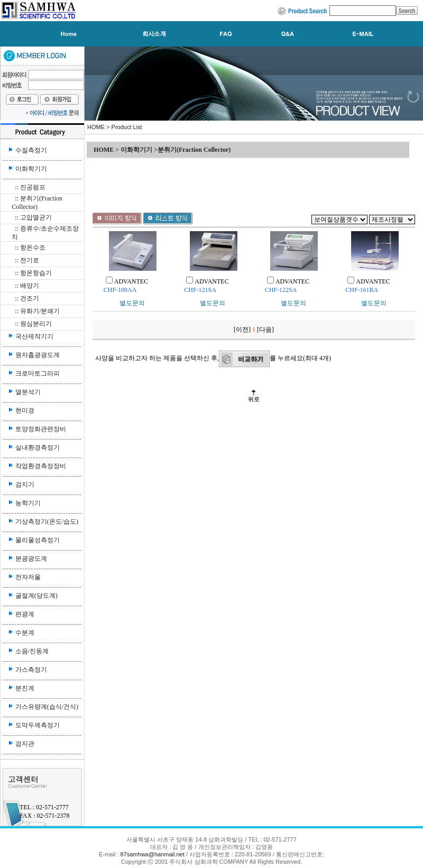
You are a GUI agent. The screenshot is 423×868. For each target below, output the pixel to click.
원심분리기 (36, 324)
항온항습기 (36, 273)
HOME (96, 127)
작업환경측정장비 (41, 466)
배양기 (30, 286)
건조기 (30, 298)
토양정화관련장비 (41, 429)
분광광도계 (31, 559)
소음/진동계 (32, 651)
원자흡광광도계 (38, 355)
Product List (127, 127)
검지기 (25, 485)
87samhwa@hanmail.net (153, 854)
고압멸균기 (36, 217)
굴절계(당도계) (36, 596)
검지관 (25, 744)
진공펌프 (33, 187)
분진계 (25, 688)
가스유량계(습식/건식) (47, 707)
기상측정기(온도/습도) (47, 522)
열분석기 (28, 392)
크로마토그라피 (38, 373)
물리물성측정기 (38, 540)
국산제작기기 (34, 336)
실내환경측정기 (38, 447)
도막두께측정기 (38, 725)
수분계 (25, 633)
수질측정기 (31, 150)
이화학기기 (31, 169)
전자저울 (28, 577)
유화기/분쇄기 (40, 311)
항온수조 (33, 248)
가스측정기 (31, 670)
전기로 (30, 260)
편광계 (25, 614)
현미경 (25, 410)
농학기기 (28, 503)
